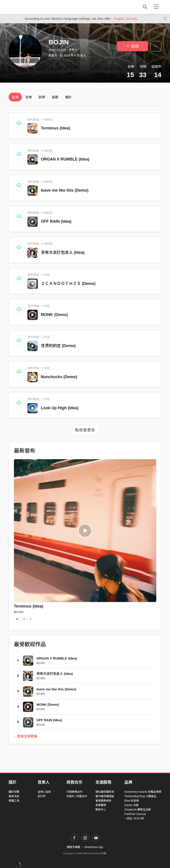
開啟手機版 (73, 847)
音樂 (29, 97)
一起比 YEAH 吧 (134, 818)
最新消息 (14, 796)
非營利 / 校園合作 (77, 796)
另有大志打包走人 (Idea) (63, 252)
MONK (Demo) (54, 315)
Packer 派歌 (132, 805)
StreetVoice (27, 7)
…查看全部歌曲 (26, 736)
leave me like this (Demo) (65, 190)
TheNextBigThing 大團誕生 (140, 796)
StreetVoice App (94, 847)
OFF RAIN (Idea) (56, 221)
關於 (68, 97)
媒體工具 (14, 801)
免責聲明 (101, 805)
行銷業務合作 (74, 792)
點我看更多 (85, 430)
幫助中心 (101, 810)
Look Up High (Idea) (60, 408)
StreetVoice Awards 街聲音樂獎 (143, 792)
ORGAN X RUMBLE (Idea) (65, 159)
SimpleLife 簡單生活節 (138, 810)
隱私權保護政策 (105, 792)
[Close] (165, 19)
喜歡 (55, 97)
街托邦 (42, 796)
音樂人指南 (44, 792)
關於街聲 (14, 792)
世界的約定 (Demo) (58, 346)
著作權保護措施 (105, 796)
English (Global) (125, 19)
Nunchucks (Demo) (59, 377)
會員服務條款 (103, 801)
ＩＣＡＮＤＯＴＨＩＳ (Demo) (68, 284)
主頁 (15, 97)
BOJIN (19, 612)
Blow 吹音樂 (132, 801)
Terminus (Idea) (56, 128)
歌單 (42, 97)
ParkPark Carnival (135, 814)
